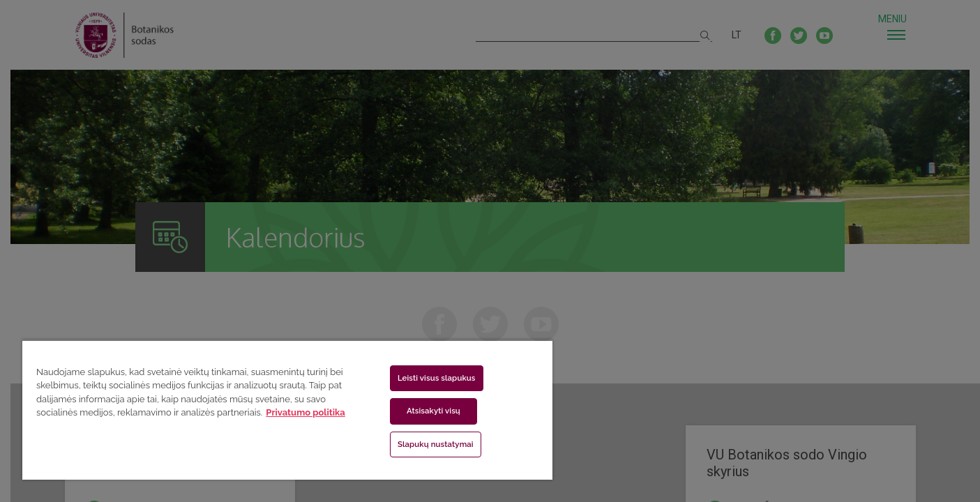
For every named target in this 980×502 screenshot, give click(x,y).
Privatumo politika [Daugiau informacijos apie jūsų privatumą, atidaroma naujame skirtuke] (305, 412)
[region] (287, 410)
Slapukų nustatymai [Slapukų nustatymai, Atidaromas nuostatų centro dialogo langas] (436, 444)
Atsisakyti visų (434, 411)
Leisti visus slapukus (437, 378)
